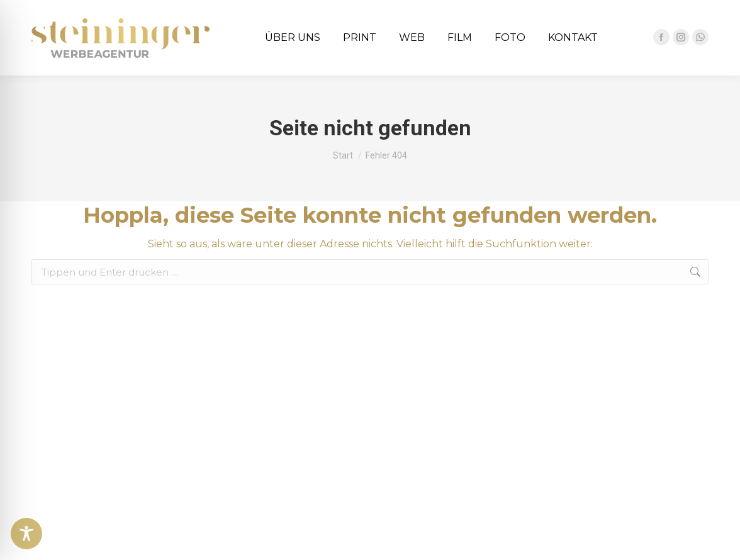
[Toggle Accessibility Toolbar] (26, 534)
